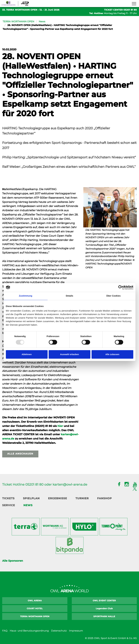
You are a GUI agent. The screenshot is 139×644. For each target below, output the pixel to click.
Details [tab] (70, 296)
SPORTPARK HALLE (104, 616)
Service (9, 505)
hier (60, 426)
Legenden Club (104, 608)
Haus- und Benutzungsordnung (29, 631)
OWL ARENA (35, 601)
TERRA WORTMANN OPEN (18, 22)
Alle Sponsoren (13, 561)
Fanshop (104, 498)
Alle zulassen (112, 354)
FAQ (5, 631)
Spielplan (31, 498)
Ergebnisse (58, 498)
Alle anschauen (20, 454)
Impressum (76, 631)
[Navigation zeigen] (134, 4)
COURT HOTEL (35, 608)
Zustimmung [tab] (26, 296)
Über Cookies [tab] (114, 296)
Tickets (8, 498)
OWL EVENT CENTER (104, 601)
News (42, 22)
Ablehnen (27, 354)
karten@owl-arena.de (70, 485)
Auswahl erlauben (69, 354)
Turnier (82, 498)
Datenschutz (59, 631)
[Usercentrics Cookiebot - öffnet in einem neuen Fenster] (120, 287)
